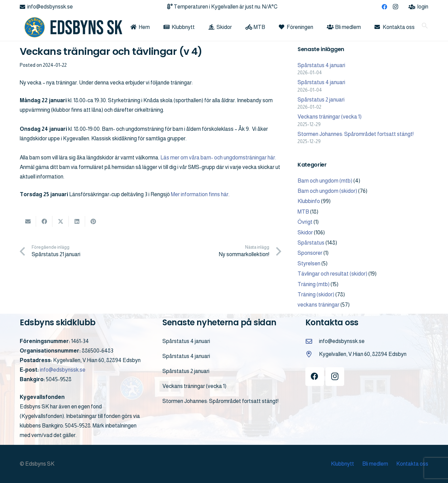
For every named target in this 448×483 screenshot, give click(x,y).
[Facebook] (384, 7)
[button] (425, 27)
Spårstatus (311, 243)
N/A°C (270, 7)
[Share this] (44, 221)
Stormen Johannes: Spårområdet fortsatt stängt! (356, 134)
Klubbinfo (309, 201)
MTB (303, 212)
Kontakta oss (412, 464)
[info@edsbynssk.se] (312, 341)
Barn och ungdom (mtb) (325, 181)
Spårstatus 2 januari (321, 100)
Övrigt (305, 222)
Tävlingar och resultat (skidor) (332, 274)
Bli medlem (375, 464)
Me (174, 194)
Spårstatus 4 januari (321, 65)
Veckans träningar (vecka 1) (330, 117)
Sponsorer (310, 253)
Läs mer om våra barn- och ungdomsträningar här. (218, 158)
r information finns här (203, 194)
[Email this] (28, 221)
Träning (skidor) (316, 294)
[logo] (71, 27)
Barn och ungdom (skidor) (327, 191)
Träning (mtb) (314, 284)
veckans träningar (318, 305)
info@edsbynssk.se (63, 370)
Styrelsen (309, 263)
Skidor (305, 232)
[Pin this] (93, 221)
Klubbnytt (342, 464)
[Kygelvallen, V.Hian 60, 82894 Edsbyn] (312, 354)
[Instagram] (395, 7)
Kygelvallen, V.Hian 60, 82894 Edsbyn (363, 354)
